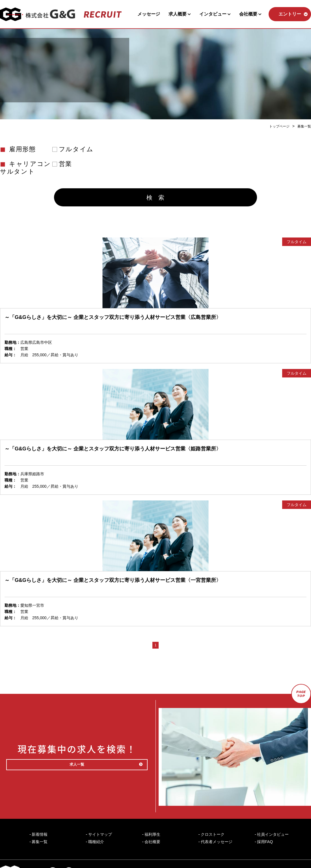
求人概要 (180, 14)
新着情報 (40, 814)
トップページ (275, 126)
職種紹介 (96, 821)
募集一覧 (303, 126)
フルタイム (76, 149)
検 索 (155, 201)
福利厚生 (152, 814)
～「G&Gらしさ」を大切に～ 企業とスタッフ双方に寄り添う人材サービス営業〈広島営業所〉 (113, 322)
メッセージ (149, 14)
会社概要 (250, 14)
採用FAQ (265, 821)
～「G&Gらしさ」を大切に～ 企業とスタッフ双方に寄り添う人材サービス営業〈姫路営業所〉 (113, 453)
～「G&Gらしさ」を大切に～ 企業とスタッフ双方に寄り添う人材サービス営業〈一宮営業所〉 (113, 585)
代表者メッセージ (217, 821)
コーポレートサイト (291, 851)
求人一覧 (91, 757)
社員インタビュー (273, 814)
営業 (65, 164)
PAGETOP (301, 700)
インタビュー (215, 14)
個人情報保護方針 (240, 851)
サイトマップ (100, 814)
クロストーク (213, 814)
